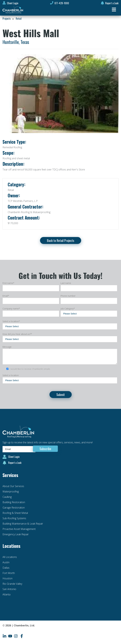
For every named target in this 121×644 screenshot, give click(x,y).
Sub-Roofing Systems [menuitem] (14, 518)
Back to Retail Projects (61, 240)
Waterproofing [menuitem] (11, 491)
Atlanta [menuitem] (6, 594)
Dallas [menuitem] (6, 568)
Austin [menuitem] (6, 562)
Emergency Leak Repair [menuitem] (16, 534)
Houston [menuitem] (7, 578)
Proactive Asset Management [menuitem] (19, 529)
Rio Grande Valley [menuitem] (12, 584)
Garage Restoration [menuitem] (14, 508)
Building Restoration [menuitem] (14, 502)
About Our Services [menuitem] (13, 486)
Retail (19, 19)
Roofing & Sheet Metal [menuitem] (15, 513)
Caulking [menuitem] (7, 497)
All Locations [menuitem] (10, 557)
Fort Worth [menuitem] (9, 573)
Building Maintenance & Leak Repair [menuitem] (23, 524)
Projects (7, 19)
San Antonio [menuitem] (9, 589)
